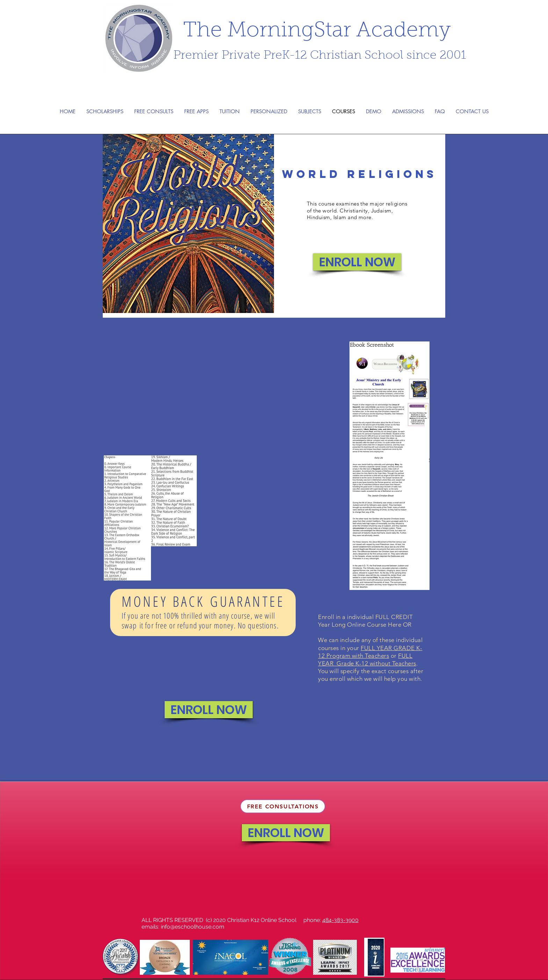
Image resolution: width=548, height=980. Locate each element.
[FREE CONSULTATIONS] (283, 806)
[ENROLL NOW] (357, 262)
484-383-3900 (340, 920)
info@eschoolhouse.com (193, 927)
